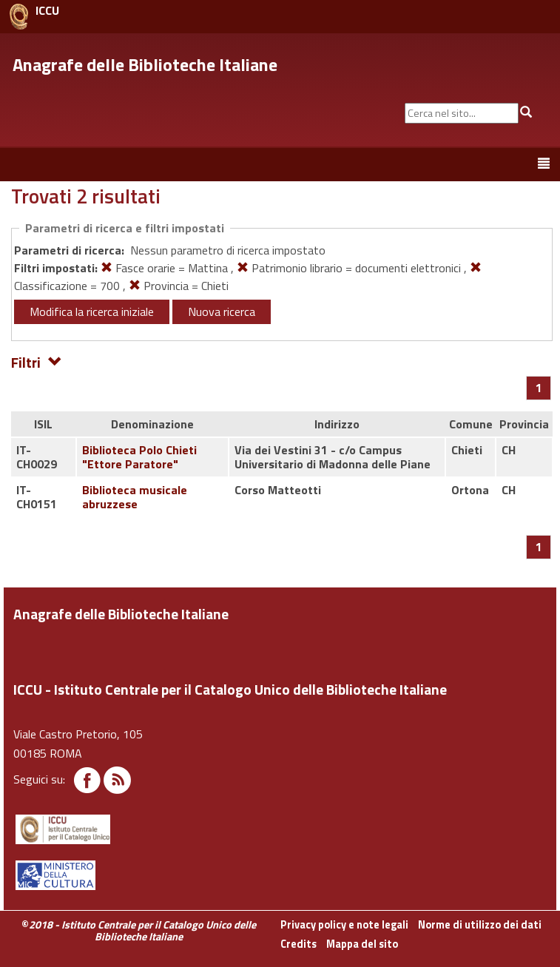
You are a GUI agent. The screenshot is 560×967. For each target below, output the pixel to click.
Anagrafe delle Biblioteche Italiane (145, 64)
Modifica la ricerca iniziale (92, 311)
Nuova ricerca (222, 311)
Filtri (37, 361)
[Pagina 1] (539, 388)
